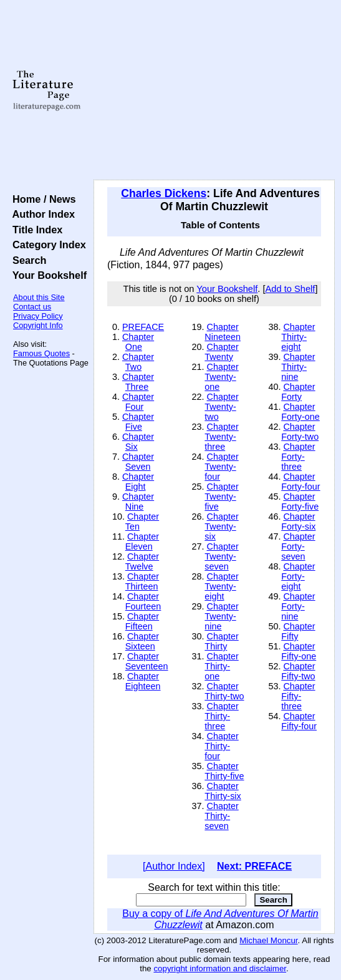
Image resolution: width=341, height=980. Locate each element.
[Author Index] (174, 866)
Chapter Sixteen (142, 641)
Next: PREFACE (254, 866)
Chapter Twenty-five (221, 497)
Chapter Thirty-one (221, 666)
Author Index (41, 214)
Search (26, 260)
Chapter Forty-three (298, 457)
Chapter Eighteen (143, 681)
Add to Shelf (291, 289)
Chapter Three (138, 382)
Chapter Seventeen (147, 661)
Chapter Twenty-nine (221, 616)
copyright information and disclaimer (220, 968)
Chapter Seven (138, 462)
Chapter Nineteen (223, 332)
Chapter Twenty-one (221, 377)
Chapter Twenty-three (221, 437)
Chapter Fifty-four (299, 721)
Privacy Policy (38, 316)
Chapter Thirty (221, 641)
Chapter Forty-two (300, 432)
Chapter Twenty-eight (221, 586)
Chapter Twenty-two (221, 407)
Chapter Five (138, 422)
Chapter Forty (298, 392)
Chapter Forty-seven (298, 546)
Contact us (32, 307)
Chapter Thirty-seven (221, 816)
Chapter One (138, 342)
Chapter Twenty (221, 352)
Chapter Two (138, 362)
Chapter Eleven (142, 541)
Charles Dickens (164, 193)
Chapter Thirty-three (221, 716)
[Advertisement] (214, 90)
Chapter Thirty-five (224, 771)
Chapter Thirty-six (223, 791)
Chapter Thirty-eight (298, 337)
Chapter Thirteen (142, 581)
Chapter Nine (138, 502)
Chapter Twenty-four (221, 467)
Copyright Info (38, 325)
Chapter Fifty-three (298, 696)
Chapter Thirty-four (221, 746)
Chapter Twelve (142, 561)
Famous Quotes (41, 353)
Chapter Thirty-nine (298, 367)
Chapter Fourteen (143, 601)
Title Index (35, 230)
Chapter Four (138, 402)
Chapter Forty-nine (298, 606)
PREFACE (143, 327)
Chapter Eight (138, 482)
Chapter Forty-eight (298, 576)
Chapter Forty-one (300, 412)
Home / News (41, 199)
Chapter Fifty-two (298, 671)
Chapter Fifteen (142, 621)
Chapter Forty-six (298, 522)
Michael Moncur (268, 940)
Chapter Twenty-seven (221, 556)
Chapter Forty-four (300, 482)
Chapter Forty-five (300, 502)
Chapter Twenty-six (221, 526)
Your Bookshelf (47, 275)
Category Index (46, 245)
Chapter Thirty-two (224, 691)
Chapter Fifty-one (299, 651)
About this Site (39, 297)
